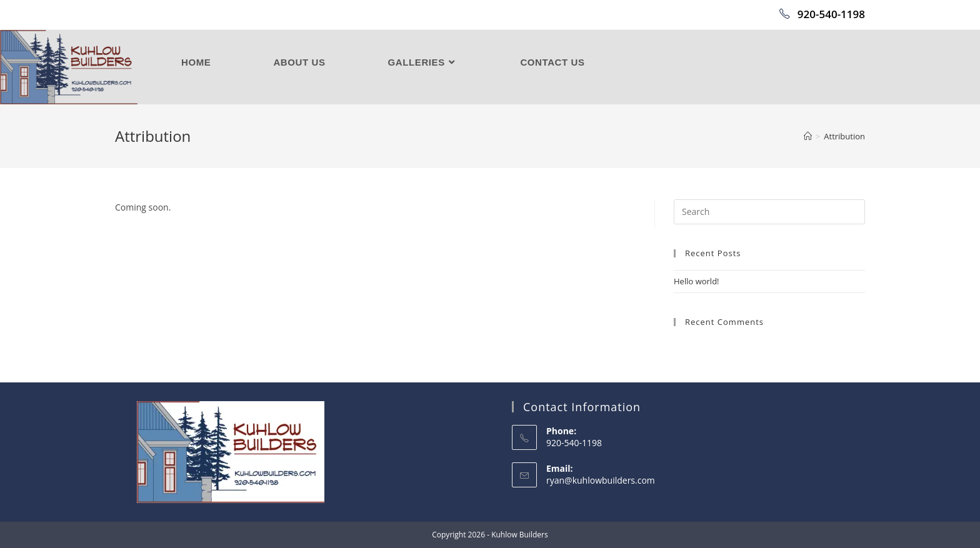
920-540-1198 (822, 14)
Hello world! (697, 281)
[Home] (808, 136)
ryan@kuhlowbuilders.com (601, 480)
